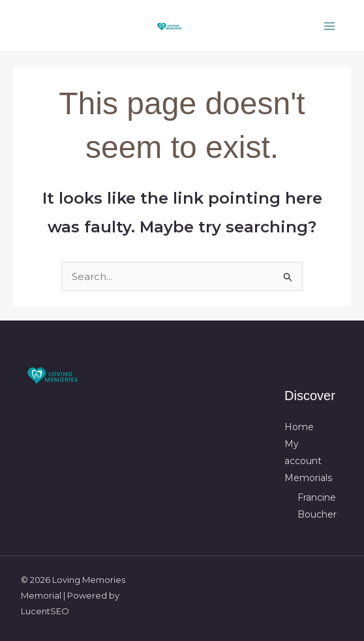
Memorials (308, 478)
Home (299, 427)
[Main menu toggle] (330, 26)
